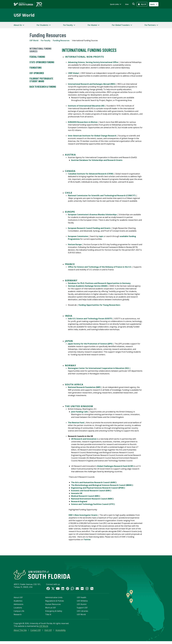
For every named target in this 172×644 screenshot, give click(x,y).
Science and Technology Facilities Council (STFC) (93, 504)
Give (127, 4)
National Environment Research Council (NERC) (92, 499)
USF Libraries (82, 613)
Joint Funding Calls (80, 412)
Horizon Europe (75, 244)
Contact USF (36, 632)
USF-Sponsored (37, 73)
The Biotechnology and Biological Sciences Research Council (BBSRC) (102, 485)
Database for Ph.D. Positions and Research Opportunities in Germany (99, 283)
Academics (18, 603)
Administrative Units (54, 599)
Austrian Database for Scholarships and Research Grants (97, 160)
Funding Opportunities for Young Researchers (99, 305)
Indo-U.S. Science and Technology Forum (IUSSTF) (90, 319)
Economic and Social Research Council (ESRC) (91, 491)
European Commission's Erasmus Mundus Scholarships (92, 215)
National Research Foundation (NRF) (84, 387)
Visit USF (48, 632)
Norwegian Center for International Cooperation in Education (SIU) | (99, 368)
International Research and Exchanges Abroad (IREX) (92, 84)
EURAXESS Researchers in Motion (83, 122)
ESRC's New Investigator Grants (83, 515)
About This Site (20, 632)
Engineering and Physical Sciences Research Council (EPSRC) (98, 488)
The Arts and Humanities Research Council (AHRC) (94, 482)
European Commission (78, 236)
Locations (18, 610)
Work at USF (50, 610)
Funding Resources (61, 40)
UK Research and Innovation (84, 439)
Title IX (48, 616)
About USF (18, 599)
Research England (79, 501)
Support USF (82, 610)
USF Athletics (82, 603)
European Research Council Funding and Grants (89, 228)
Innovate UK (77, 493)
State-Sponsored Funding (42, 62)
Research (18, 616)
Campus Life (19, 613)
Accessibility (61, 632)
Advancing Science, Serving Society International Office (93, 62)
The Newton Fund (76, 423)
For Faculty (46, 40)
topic (101, 236)
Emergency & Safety (54, 613)
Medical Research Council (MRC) (86, 496)
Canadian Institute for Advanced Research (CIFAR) (91, 174)
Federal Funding (37, 57)
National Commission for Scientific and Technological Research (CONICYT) (102, 195)
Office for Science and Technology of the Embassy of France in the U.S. (100, 267)
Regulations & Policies (55, 603)
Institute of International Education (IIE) (86, 106)
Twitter (87, 540)
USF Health (81, 599)
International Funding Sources (40, 50)
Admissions (18, 606)
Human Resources (53, 606)
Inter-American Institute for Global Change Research (92, 136)
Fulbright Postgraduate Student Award (41, 80)
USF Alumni (82, 606)
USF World (24, 15)
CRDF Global (73, 73)
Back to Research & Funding (43, 87)
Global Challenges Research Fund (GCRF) (115, 466)
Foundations (36, 68)
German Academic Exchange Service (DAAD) (88, 286)
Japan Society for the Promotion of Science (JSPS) (90, 344)
